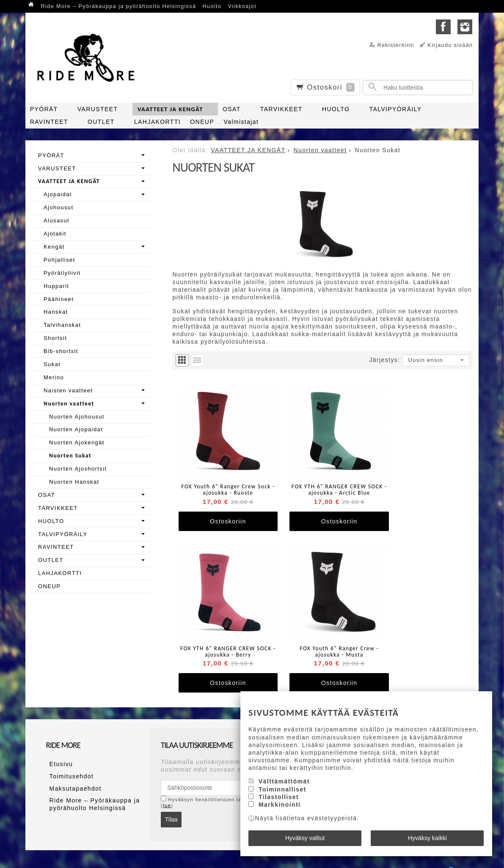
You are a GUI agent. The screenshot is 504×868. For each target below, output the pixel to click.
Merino (54, 377)
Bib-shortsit (61, 351)
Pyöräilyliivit (62, 273)
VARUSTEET (98, 109)
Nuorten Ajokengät (77, 442)
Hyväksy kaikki (427, 840)
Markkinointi (280, 808)
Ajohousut (58, 207)
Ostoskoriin (222, 510)
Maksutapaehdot (72, 761)
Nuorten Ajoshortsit (78, 469)
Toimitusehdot (68, 751)
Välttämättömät (284, 785)
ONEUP (202, 122)
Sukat (52, 364)
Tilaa (171, 797)
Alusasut (56, 220)
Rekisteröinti (396, 45)
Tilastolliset (279, 800)
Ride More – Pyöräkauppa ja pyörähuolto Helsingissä (119, 6)
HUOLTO (336, 109)
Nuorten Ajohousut (77, 417)
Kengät (54, 247)
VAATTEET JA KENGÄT (170, 109)
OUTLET (101, 122)
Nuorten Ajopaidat (76, 429)
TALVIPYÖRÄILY (396, 109)
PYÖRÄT (44, 109)
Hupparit (56, 286)
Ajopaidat (58, 194)
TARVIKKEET (281, 109)
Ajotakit (55, 234)
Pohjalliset (59, 260)
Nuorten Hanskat (74, 482)
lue (167, 783)
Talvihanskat (62, 325)
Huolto (212, 6)
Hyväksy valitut (305, 840)
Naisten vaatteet (68, 390)
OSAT (232, 109)
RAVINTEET (49, 122)
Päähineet (59, 299)
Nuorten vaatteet (69, 404)
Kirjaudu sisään (450, 45)
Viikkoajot (242, 6)
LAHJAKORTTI (157, 122)
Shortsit (55, 338)
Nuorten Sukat (70, 456)
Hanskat (56, 312)
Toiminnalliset (282, 793)
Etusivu (58, 741)
